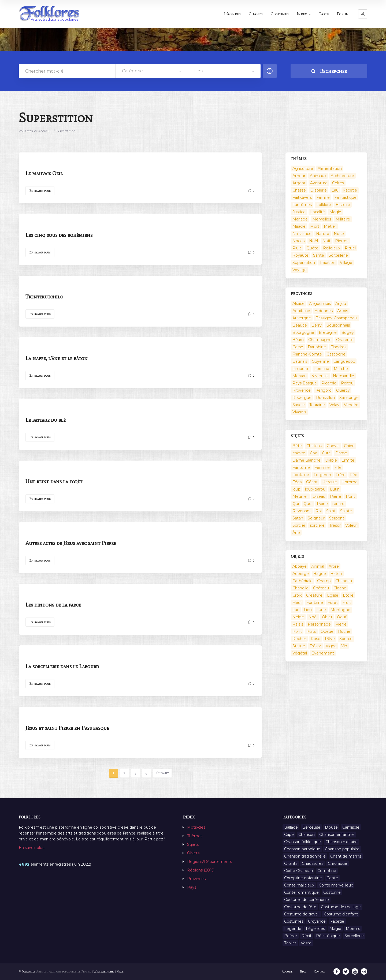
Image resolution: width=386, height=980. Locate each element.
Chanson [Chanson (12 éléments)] (307, 835)
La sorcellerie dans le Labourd (62, 666)
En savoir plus (40, 191)
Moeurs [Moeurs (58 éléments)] (353, 929)
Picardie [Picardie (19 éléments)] (329, 383)
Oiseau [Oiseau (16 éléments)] (319, 496)
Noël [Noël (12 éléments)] (313, 617)
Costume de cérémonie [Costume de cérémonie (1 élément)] (307, 900)
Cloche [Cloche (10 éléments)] (340, 588)
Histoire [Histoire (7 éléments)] (343, 205)
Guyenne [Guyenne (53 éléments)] (320, 361)
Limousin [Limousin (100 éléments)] (301, 369)
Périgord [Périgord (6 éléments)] (323, 390)
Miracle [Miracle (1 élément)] (299, 226)
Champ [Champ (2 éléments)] (324, 581)
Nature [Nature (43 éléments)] (323, 234)
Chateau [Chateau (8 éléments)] (314, 446)
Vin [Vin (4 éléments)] (344, 646)
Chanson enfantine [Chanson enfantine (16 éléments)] (337, 835)
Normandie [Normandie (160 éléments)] (344, 376)
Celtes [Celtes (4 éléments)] (338, 183)
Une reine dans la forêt (54, 481)
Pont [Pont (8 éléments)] (297, 631)
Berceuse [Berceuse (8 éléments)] (311, 827)
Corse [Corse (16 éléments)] (298, 347)
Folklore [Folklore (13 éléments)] (324, 205)
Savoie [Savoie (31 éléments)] (299, 405)
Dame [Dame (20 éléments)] (341, 453)
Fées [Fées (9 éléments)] (297, 482)
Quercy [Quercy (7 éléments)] (343, 390)
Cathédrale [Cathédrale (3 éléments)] (303, 581)
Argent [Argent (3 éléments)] (299, 183)
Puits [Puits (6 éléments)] (311, 631)
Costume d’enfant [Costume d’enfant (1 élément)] (341, 914)
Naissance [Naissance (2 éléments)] (302, 234)
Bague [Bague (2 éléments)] (320, 574)
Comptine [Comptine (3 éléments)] (327, 871)
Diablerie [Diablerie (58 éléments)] (319, 190)
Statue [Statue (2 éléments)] (299, 646)
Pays (192, 887)
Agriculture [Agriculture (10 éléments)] (303, 169)
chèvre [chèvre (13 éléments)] (299, 453)
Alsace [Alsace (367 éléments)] (298, 304)
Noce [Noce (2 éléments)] (339, 234)
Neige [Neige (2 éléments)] (298, 617)
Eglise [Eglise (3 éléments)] (333, 595)
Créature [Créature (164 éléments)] (314, 595)
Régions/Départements (209, 862)
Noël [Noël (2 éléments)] (313, 241)
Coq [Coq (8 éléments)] (314, 453)
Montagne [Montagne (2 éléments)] (340, 610)
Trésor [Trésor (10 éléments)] (315, 646)
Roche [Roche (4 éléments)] (344, 631)
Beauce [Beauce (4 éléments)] (300, 325)
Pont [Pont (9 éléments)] (350, 496)
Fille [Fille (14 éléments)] (338, 467)
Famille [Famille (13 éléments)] (323, 197)
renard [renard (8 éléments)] (338, 504)
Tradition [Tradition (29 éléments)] (327, 263)
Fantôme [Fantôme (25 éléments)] (301, 467)
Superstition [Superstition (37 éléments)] (304, 263)
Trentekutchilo (44, 297)
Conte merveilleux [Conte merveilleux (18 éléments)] (336, 885)
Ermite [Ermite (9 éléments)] (348, 460)
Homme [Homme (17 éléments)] (350, 482)
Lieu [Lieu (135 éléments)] (308, 610)
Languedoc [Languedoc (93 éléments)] (344, 361)
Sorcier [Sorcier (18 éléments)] (299, 525)
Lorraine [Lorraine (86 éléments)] (322, 369)
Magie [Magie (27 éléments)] (335, 929)
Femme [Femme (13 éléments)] (322, 467)
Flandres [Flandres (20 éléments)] (338, 347)
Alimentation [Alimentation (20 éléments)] (330, 169)
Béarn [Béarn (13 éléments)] (298, 340)
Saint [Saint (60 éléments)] (331, 511)
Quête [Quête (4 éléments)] (312, 248)
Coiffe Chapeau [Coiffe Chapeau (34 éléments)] (298, 871)
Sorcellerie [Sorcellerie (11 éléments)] (354, 936)
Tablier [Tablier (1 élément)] (290, 943)
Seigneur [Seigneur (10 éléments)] (316, 518)
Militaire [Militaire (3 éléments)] (343, 219)
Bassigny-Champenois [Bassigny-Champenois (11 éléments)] (336, 318)
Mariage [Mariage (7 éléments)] (300, 219)
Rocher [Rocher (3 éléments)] (299, 639)
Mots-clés (196, 827)
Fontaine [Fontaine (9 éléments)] (301, 475)
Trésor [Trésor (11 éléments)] (335, 525)
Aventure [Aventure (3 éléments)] (319, 183)
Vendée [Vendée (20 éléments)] (351, 405)
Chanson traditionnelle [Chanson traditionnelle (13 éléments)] (305, 856)
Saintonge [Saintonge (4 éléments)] (349, 398)
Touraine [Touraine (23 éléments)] (317, 405)
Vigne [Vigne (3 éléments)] (331, 646)
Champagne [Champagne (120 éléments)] (320, 340)
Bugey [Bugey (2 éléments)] (348, 332)
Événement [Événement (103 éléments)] (323, 653)
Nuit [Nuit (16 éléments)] (326, 241)
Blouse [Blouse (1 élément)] (331, 827)
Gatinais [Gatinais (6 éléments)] (300, 361)
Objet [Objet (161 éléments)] (327, 617)
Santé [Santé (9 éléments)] (319, 255)
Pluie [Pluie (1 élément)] (297, 248)
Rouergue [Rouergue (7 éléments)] (302, 398)
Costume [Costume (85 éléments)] (332, 892)
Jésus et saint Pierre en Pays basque (67, 728)
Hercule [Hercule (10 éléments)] (330, 482)
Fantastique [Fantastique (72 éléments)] (345, 197)
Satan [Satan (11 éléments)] (298, 518)
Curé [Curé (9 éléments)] (326, 453)
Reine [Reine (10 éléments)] (322, 504)
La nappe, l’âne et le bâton (57, 358)
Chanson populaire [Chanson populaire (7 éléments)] (342, 849)
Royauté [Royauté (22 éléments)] (300, 255)
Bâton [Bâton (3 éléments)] (336, 574)
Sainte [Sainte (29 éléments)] (346, 511)
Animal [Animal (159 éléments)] (318, 566)
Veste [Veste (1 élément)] (306, 943)
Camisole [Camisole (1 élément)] (351, 827)
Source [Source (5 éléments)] (346, 639)
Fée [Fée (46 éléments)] (354, 475)
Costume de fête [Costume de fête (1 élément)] (300, 907)
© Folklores (27, 971)
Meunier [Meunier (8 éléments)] (300, 496)
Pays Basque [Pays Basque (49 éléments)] (305, 383)
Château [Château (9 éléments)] (321, 588)
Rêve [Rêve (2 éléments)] (330, 639)
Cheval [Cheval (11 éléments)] (333, 446)
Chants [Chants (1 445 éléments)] (291, 863)
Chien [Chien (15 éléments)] (349, 446)
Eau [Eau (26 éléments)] (335, 190)
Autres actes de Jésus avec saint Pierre (71, 543)
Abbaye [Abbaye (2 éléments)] (300, 566)
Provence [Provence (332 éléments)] (302, 390)
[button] (363, 14)
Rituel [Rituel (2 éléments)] (350, 248)
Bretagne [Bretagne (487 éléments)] (328, 332)
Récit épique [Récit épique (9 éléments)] (328, 936)
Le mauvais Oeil (44, 173)
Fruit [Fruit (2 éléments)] (347, 603)
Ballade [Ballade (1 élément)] (291, 827)
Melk (120, 971)
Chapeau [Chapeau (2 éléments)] (344, 581)
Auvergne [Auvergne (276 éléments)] (302, 318)
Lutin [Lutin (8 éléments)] (335, 489)
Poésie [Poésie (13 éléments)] (291, 936)
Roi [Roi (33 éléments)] (319, 511)
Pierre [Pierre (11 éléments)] (341, 624)
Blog (303, 971)
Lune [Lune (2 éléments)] (321, 610)
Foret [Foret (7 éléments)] (333, 603)
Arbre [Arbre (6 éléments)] (334, 566)
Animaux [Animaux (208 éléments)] (318, 176)
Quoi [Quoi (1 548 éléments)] (308, 504)
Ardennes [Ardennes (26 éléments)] (324, 311)
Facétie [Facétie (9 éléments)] (337, 921)
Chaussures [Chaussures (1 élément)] (313, 863)
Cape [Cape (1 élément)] (289, 835)
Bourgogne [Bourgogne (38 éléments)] (303, 332)
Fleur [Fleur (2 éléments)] (297, 603)
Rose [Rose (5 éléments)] (316, 639)
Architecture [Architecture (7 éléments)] (342, 176)
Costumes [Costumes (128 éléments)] (294, 921)
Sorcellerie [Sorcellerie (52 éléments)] (338, 255)
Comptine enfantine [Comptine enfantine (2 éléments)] (303, 878)
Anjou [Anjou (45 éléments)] (341, 304)
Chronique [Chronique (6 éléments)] (337, 863)
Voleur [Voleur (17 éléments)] (351, 525)
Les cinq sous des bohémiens (59, 235)
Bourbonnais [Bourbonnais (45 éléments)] (338, 325)
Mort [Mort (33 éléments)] (315, 226)
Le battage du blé (46, 420)
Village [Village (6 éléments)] (346, 263)
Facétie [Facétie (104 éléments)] (350, 190)
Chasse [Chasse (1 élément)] (299, 190)
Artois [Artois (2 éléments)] (343, 311)
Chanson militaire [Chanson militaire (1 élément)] (342, 842)
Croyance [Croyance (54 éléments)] (317, 921)
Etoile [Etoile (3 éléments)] (348, 595)
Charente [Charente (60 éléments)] (345, 340)
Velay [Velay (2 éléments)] (334, 405)
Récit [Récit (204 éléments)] (307, 936)
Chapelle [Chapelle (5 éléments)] (300, 588)
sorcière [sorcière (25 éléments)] (317, 525)
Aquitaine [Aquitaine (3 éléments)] (301, 311)
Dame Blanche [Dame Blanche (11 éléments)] (307, 460)
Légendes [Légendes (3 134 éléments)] (315, 929)
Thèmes (195, 836)
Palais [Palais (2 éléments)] (298, 624)
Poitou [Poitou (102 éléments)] (347, 383)
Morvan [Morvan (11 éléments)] (300, 376)
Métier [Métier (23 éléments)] (330, 226)
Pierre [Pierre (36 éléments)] (336, 496)
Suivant (162, 773)
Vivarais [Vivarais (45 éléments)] (299, 412)
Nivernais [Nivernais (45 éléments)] (320, 376)
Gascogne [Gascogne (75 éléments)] (336, 354)
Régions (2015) (201, 870)
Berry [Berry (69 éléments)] (317, 325)
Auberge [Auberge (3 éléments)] (301, 574)
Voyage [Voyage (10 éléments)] (300, 270)
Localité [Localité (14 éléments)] (318, 212)
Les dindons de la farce (53, 605)
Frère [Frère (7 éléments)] (341, 475)
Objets (193, 853)
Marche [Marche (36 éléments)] (341, 369)
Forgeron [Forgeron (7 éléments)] (322, 475)
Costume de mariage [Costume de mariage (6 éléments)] (341, 907)
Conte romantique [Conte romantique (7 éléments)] (301, 892)
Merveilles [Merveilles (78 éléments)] (322, 219)
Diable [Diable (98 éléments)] (331, 460)
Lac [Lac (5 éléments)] (296, 610)
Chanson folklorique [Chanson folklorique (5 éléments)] (303, 842)
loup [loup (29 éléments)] (296, 489)
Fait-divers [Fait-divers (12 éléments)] (302, 197)
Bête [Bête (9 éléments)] (297, 446)
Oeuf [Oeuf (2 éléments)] (342, 617)
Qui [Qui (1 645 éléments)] (296, 504)
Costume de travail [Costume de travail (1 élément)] (302, 914)
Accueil (44, 131)
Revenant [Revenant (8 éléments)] (302, 511)
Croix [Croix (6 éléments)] (297, 595)
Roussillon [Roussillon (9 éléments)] (325, 398)
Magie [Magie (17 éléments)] (335, 212)
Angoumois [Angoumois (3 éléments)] (320, 304)
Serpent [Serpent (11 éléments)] (337, 518)
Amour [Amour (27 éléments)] (299, 176)
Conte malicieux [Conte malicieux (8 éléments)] (299, 885)
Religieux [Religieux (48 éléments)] (332, 248)
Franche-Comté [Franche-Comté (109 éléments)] (307, 354)
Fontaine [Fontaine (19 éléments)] (315, 603)
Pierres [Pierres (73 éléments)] (342, 241)
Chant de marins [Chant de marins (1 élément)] (346, 856)
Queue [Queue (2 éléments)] (327, 631)
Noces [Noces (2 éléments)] (298, 241)
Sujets (193, 844)
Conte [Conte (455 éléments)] (332, 878)
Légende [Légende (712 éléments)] (293, 929)
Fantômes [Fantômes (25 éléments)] (302, 205)
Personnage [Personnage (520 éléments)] (319, 624)
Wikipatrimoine (104, 971)
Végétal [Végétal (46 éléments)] (300, 653)
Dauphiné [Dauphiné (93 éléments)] (317, 347)
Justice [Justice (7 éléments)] (299, 212)
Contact (320, 971)
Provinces (196, 879)
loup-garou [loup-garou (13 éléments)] (315, 489)
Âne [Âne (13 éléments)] (296, 533)
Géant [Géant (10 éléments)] (312, 482)
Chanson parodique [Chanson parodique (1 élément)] (302, 849)
